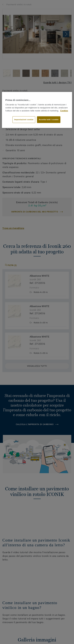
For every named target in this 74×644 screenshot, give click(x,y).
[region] (37, 110)
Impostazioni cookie (24, 119)
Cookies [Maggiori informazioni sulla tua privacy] (64, 111)
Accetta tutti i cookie (49, 119)
